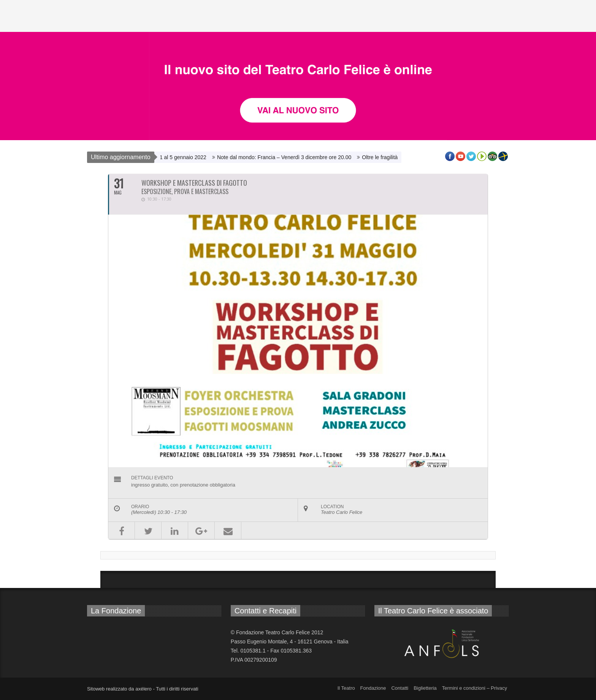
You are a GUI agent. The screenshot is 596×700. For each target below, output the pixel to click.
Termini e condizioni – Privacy (475, 688)
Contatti (400, 688)
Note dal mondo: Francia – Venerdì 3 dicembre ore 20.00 (286, 157)
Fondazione (373, 688)
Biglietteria (425, 688)
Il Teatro (346, 688)
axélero (143, 689)
